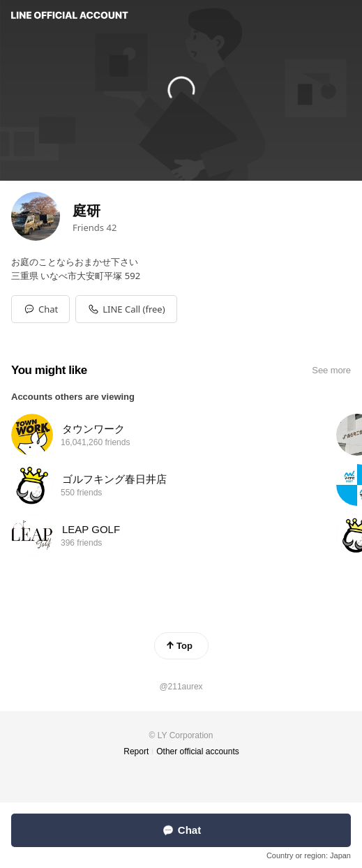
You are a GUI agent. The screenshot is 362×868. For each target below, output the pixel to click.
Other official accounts (198, 751)
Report (136, 751)
